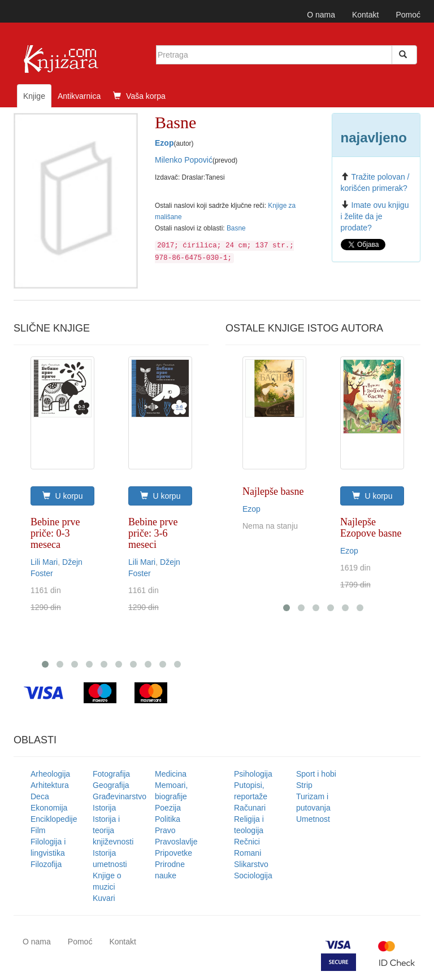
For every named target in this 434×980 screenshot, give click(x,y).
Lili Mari (44, 562)
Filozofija (46, 864)
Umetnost (313, 819)
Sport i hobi (316, 774)
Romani (248, 853)
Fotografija (111, 774)
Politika (168, 819)
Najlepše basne (273, 491)
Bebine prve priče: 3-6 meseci (153, 533)
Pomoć (408, 15)
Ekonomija (49, 808)
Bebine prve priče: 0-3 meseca (55, 533)
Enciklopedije (54, 819)
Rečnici (247, 842)
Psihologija (253, 774)
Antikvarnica (79, 96)
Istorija (104, 808)
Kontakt (365, 15)
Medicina (171, 774)
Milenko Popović (184, 160)
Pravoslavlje (176, 842)
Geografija (111, 785)
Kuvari (104, 898)
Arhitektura (50, 785)
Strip (304, 785)
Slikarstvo (251, 864)
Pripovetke (173, 853)
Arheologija (50, 774)
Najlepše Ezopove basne (371, 528)
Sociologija (253, 876)
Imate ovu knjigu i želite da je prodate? (375, 216)
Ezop (164, 143)
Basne (236, 228)
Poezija (168, 808)
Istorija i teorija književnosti (113, 830)
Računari (250, 808)
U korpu (63, 496)
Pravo (165, 830)
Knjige (34, 96)
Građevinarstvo (120, 796)
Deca (40, 796)
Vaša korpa (139, 96)
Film (38, 830)
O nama (321, 15)
